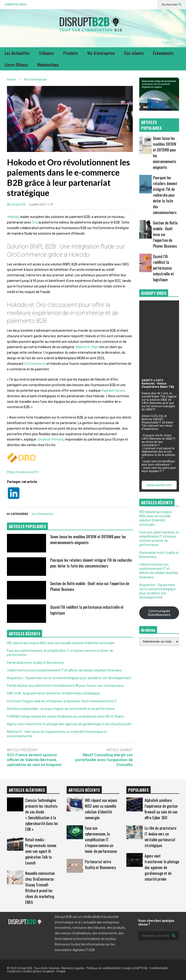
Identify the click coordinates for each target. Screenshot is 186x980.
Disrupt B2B (16, 205)
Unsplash (48, 971)
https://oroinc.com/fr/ (23, 472)
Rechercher (172, 5)
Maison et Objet (87, 347)
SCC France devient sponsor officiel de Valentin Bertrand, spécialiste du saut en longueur (34, 760)
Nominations (48, 65)
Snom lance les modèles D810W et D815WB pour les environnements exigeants (88, 539)
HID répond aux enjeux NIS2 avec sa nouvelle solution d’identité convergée (61, 643)
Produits (71, 53)
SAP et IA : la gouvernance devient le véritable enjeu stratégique (53, 693)
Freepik (61, 971)
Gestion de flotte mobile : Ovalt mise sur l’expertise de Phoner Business (165, 234)
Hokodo (13, 217)
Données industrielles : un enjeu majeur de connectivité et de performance (61, 709)
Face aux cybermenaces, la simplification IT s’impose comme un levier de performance (101, 840)
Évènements (163, 53)
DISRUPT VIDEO (154, 293)
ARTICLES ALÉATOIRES (27, 790)
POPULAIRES (138, 790)
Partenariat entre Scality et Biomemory (36, 663)
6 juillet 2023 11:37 (41, 205)
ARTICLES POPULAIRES (27, 526)
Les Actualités (17, 53)
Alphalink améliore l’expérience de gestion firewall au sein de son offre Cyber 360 (161, 809)
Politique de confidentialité (103, 968)
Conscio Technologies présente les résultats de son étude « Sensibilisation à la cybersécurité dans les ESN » (42, 815)
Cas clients (134, 53)
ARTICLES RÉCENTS (84, 790)
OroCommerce (35, 364)
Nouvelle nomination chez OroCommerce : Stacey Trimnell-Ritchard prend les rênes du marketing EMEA (40, 888)
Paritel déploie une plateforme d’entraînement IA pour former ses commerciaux (65, 686)
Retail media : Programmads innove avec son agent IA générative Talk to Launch (41, 851)
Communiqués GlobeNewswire (159, 613)
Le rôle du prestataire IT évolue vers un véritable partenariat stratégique (160, 837)
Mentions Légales (73, 968)
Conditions (14, 971)
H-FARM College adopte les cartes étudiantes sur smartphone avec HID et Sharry (65, 716)
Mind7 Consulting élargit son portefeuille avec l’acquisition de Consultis (104, 760)
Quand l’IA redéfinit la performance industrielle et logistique (163, 268)
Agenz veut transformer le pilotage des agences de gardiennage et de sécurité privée (69, 724)
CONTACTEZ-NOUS (16, 5)
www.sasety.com (159, 485)
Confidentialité (158, 968)
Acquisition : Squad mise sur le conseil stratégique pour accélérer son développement (69, 678)
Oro (34, 222)
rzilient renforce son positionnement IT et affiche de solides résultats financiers (64, 670)
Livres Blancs (16, 65)
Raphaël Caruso (113, 391)
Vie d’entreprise (101, 53)
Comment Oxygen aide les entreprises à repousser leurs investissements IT (62, 701)
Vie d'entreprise (42, 514)
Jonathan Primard (50, 439)
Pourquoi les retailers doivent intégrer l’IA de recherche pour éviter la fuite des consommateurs (91, 563)
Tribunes (46, 53)
